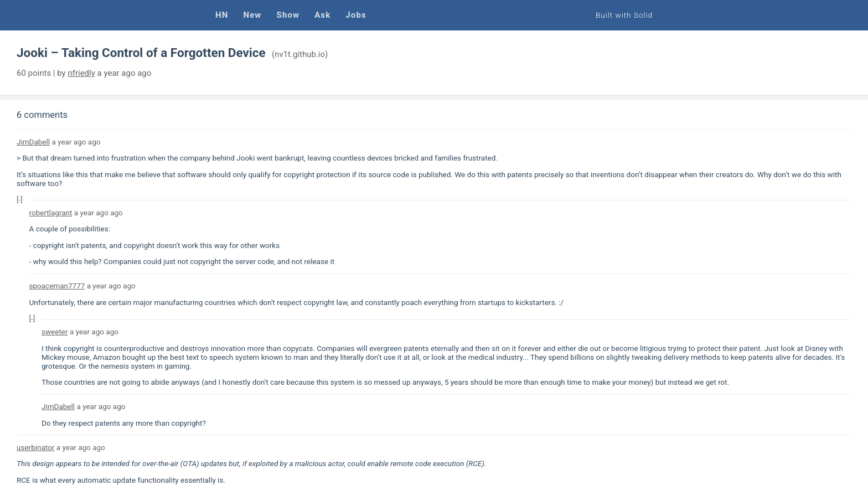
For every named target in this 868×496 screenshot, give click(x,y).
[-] (20, 199)
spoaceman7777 (57, 286)
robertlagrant (51, 213)
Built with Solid (624, 15)
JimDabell (33, 142)
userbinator (35, 447)
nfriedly (81, 73)
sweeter (55, 332)
